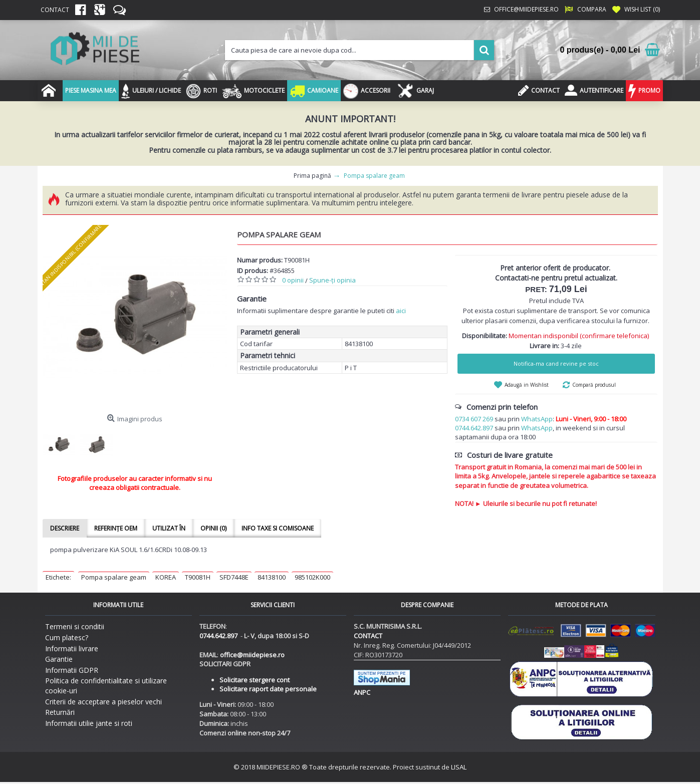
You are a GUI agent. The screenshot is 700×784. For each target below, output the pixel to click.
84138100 (272, 577)
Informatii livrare (72, 648)
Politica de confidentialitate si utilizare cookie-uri (106, 686)
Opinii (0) (213, 528)
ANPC (362, 692)
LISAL (459, 767)
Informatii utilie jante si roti (89, 723)
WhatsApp (537, 419)
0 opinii (293, 280)
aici (401, 311)
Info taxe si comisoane (278, 528)
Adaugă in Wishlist (527, 385)
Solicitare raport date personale (268, 689)
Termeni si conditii (75, 626)
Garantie (59, 659)
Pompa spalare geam (114, 577)
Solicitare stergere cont (255, 680)
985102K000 (312, 577)
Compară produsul (594, 385)
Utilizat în (169, 528)
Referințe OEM (116, 528)
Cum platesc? (67, 637)
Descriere (65, 528)
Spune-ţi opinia (332, 280)
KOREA (166, 577)
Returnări (60, 712)
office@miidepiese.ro (252, 655)
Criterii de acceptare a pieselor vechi (103, 702)
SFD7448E (234, 577)
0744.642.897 (474, 428)
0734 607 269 (474, 419)
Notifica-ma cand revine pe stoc (556, 363)
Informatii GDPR (72, 670)
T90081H (198, 577)
